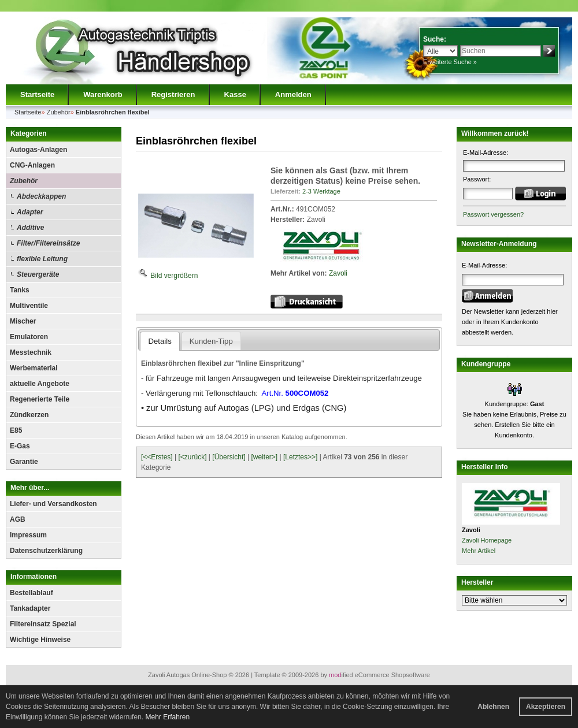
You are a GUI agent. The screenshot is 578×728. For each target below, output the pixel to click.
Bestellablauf (32, 593)
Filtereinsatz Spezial (43, 624)
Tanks (20, 290)
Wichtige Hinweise (40, 640)
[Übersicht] (229, 457)
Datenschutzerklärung (46, 551)
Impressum (28, 535)
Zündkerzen (29, 415)
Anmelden (293, 94)
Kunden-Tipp (211, 341)
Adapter (30, 212)
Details (160, 341)
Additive (30, 228)
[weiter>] (264, 457)
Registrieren (173, 94)
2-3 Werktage (321, 191)
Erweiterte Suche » (450, 62)
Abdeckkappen (41, 196)
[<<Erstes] (157, 457)
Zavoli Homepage (487, 540)
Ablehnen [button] (493, 707)
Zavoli (338, 273)
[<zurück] (193, 457)
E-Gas (20, 446)
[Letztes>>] (300, 457)
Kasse (235, 94)
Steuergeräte (38, 274)
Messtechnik (31, 352)
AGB (18, 519)
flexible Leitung (42, 259)
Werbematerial (34, 368)
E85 (16, 430)
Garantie (24, 462)
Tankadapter (30, 608)
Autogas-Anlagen (38, 150)
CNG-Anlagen (32, 165)
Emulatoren (29, 337)
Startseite (37, 94)
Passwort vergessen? (493, 214)
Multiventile (29, 306)
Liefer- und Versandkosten (53, 504)
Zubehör (24, 181)
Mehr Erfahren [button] (167, 717)
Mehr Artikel (479, 551)
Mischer (23, 321)
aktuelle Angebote (40, 384)
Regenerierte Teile (40, 399)
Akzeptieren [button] (546, 707)
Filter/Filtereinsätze (48, 243)
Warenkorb (103, 94)
